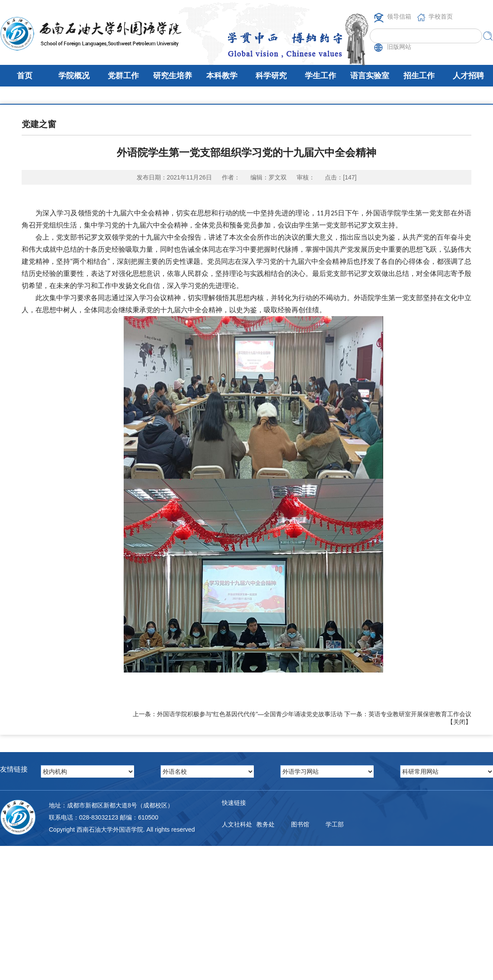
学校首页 (441, 16)
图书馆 (300, 824)
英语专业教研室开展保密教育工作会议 (420, 714)
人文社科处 (237, 824)
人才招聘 (468, 76)
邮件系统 (234, 859)
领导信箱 (399, 16)
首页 (25, 76)
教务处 (266, 824)
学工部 (335, 824)
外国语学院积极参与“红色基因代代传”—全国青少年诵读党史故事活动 (250, 714)
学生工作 (320, 76)
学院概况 (74, 76)
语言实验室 (370, 76)
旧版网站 (399, 47)
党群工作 (123, 76)
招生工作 (419, 76)
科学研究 (271, 76)
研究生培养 (173, 76)
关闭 (459, 722)
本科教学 (222, 76)
